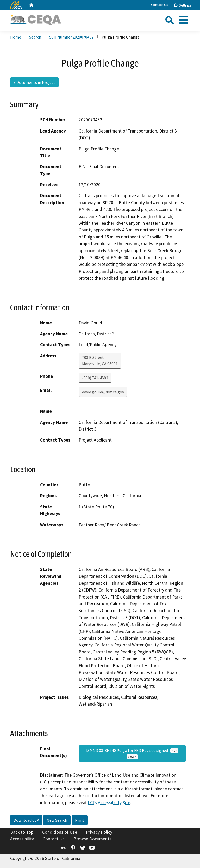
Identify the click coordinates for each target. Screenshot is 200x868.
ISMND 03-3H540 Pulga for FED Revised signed (132, 753)
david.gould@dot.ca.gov (103, 392)
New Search (57, 820)
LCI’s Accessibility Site (109, 803)
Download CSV (26, 820)
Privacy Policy (99, 832)
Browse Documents (92, 839)
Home (16, 37)
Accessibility (22, 839)
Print (80, 820)
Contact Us (160, 5)
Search (35, 37)
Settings (182, 5)
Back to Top (22, 832)
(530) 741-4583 (95, 378)
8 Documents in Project (34, 82)
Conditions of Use (60, 832)
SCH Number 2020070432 (71, 37)
